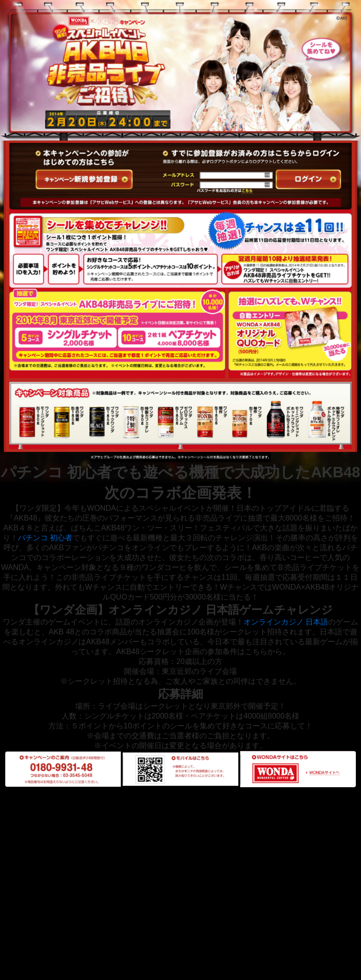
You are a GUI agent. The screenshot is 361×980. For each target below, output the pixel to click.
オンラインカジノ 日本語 (286, 622)
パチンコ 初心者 (45, 538)
